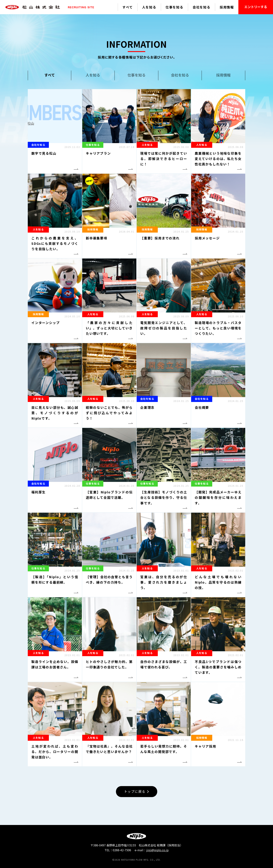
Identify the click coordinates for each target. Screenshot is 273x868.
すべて (128, 7)
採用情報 (227, 7)
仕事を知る (174, 7)
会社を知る (202, 7)
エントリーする (256, 7)
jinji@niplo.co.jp (157, 850)
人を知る (149, 7)
